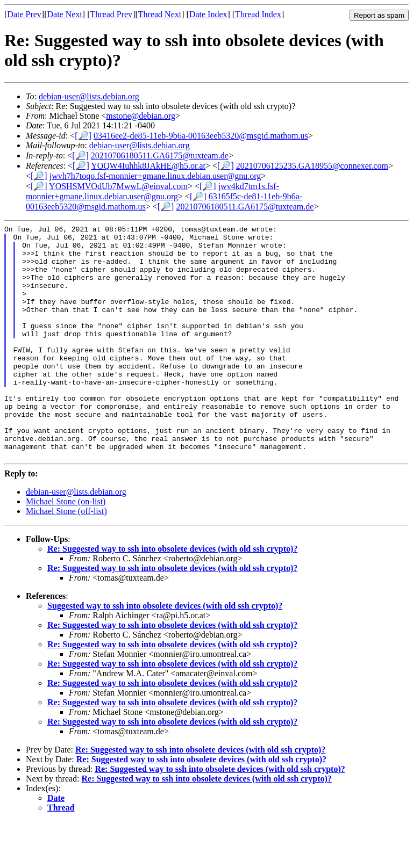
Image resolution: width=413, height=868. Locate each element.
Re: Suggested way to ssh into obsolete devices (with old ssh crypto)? (172, 595)
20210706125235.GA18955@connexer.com (312, 166)
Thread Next (160, 14)
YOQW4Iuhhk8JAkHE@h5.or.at (148, 166)
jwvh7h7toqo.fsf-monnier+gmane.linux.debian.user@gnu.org (155, 176)
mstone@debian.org (141, 116)
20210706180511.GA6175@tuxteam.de (160, 155)
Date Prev (24, 14)
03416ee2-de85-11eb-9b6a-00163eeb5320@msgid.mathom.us (201, 136)
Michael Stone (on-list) (66, 548)
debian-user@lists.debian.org (89, 96)
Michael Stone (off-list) (66, 558)
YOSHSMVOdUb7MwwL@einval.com (118, 186)
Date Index (208, 14)
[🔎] (83, 136)
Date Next (65, 14)
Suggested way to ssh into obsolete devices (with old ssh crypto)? (165, 652)
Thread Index (258, 14)
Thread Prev (111, 14)
